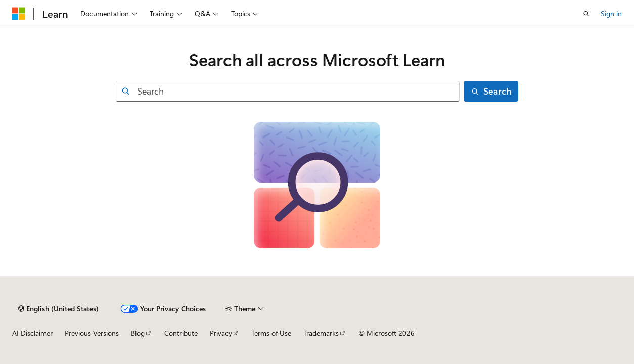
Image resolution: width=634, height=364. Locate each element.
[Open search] (586, 14)
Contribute (181, 333)
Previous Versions (92, 333)
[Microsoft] (19, 14)
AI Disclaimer (32, 333)
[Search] (491, 91)
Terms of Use (271, 333)
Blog (138, 333)
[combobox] (288, 91)
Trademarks (321, 333)
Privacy (221, 333)
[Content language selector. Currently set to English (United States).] (58, 309)
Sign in (611, 13)
